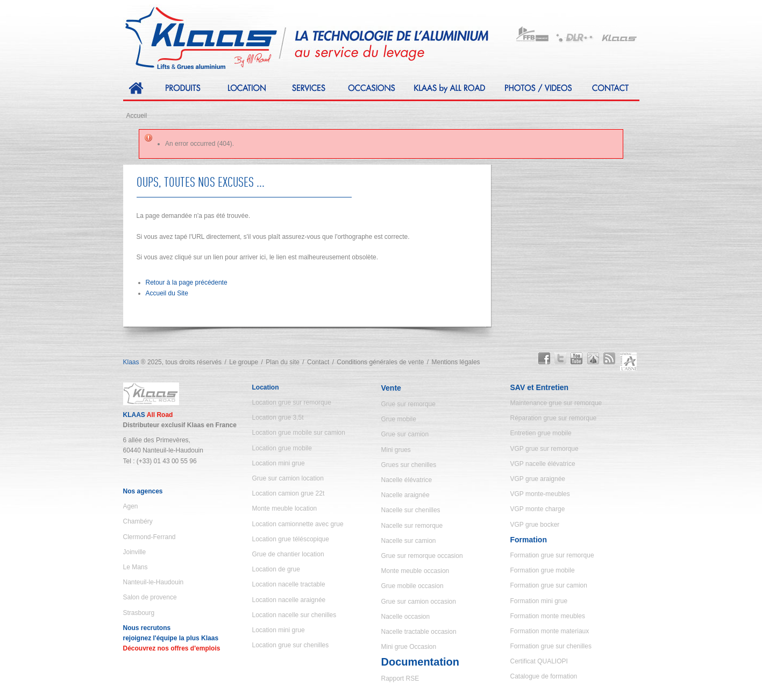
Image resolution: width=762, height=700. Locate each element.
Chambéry (138, 521)
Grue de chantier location (288, 554)
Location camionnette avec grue (298, 524)
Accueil (137, 116)
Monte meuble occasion (415, 571)
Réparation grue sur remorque (554, 418)
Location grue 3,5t (278, 418)
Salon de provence (150, 597)
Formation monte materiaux (550, 631)
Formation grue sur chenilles (551, 646)
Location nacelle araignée (289, 600)
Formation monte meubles (548, 616)
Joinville (135, 552)
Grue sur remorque (408, 404)
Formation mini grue (539, 601)
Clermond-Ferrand (149, 537)
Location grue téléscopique (291, 539)
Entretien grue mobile (541, 433)
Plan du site (283, 362)
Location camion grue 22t (289, 493)
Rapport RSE (400, 678)
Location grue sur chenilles (291, 645)
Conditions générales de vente (380, 362)
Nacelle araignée (405, 495)
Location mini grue (279, 463)
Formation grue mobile (543, 570)
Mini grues (396, 450)
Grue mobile (399, 419)
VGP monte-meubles (540, 494)
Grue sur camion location (288, 478)
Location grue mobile (282, 448)
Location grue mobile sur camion (299, 433)
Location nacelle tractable (289, 584)
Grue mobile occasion (412, 586)
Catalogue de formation (544, 676)
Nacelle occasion (406, 617)
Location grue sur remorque (292, 402)
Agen (131, 506)
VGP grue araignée (538, 479)
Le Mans (136, 567)
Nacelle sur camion (409, 541)
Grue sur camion (405, 434)
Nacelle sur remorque (412, 526)
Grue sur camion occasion (419, 602)
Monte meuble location (285, 508)
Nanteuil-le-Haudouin (154, 582)
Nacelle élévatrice (407, 480)
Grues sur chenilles (409, 465)
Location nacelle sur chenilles (294, 615)
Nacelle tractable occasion (419, 632)
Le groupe (244, 362)
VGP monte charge (538, 509)
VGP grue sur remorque (544, 449)
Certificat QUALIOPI (539, 661)
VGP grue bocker (535, 525)
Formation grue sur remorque (552, 555)
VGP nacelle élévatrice (543, 464)
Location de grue (276, 569)
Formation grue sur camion (549, 585)
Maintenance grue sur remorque (556, 403)
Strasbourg (139, 613)
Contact (318, 362)
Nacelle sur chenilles (411, 510)
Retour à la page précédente (187, 282)
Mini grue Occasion (409, 647)
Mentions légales (456, 362)
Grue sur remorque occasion (422, 556)
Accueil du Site (167, 293)
